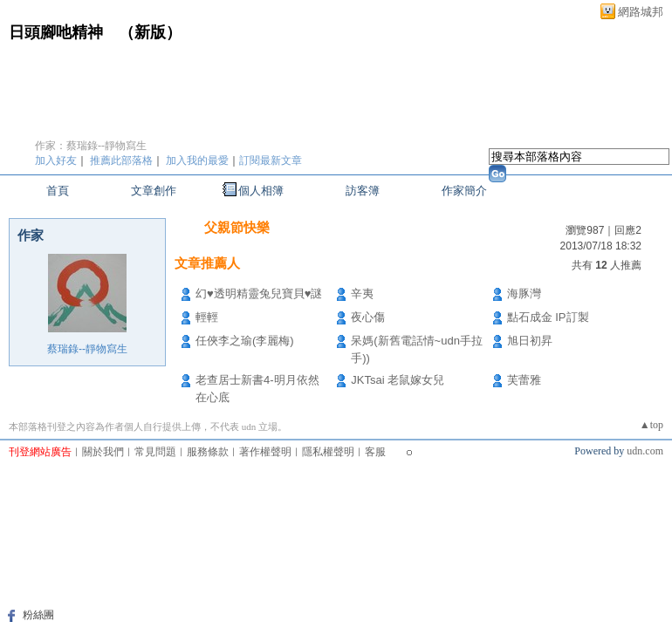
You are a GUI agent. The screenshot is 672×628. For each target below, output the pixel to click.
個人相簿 (261, 191)
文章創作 (154, 191)
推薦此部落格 (121, 160)
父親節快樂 (237, 227)
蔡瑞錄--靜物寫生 (87, 349)
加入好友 (56, 160)
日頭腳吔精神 (56, 32)
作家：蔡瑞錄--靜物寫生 (91, 146)
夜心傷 (368, 317)
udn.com (645, 451)
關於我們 (103, 452)
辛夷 (362, 294)
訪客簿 (363, 191)
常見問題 (155, 452)
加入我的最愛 (197, 160)
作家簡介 (464, 191)
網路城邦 (641, 12)
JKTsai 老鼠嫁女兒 (398, 380)
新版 (150, 32)
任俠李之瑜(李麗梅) (245, 341)
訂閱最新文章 (271, 160)
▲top (651, 425)
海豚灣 (524, 294)
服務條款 (208, 452)
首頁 (58, 191)
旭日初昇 (530, 341)
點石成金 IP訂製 (548, 317)
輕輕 (207, 317)
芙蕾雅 (524, 380)
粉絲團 (38, 615)
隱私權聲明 (328, 452)
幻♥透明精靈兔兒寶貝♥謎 (259, 294)
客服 (375, 452)
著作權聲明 (265, 452)
